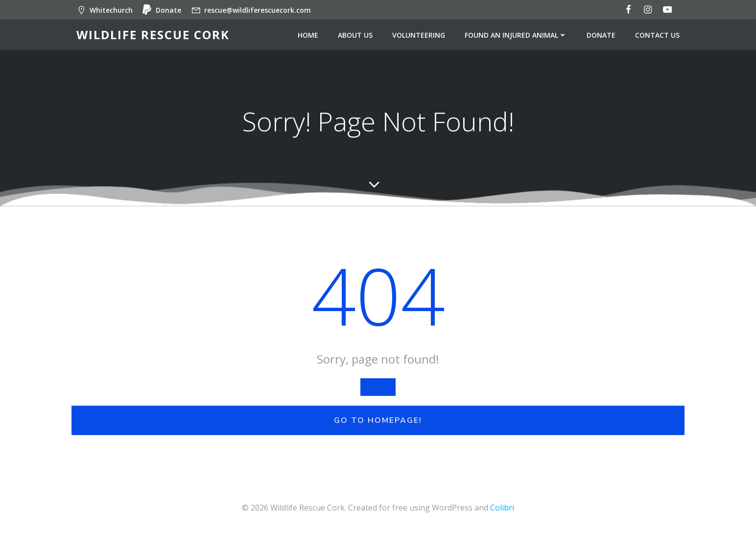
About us (355, 35)
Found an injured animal (516, 35)
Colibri (502, 508)
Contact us (657, 35)
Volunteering (419, 35)
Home (308, 35)
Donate (601, 35)
